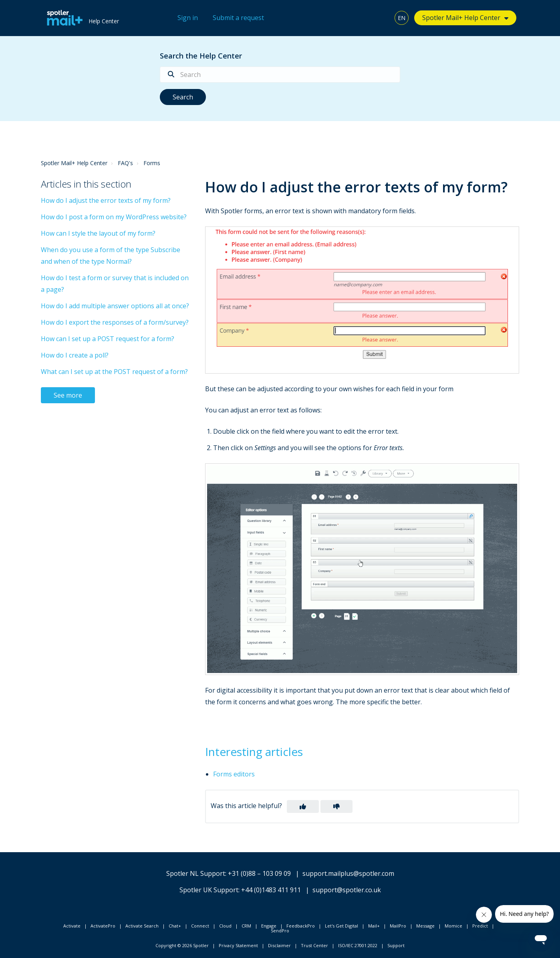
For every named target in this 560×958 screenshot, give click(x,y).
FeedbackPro (301, 926)
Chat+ (175, 926)
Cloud (225, 926)
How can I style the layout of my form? (98, 233)
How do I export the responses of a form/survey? (115, 322)
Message (425, 926)
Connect (200, 926)
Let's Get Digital (341, 926)
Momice (453, 926)
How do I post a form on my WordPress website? (114, 217)
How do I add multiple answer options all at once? (115, 306)
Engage (269, 926)
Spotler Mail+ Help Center (461, 18)
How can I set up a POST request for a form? (108, 339)
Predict (480, 926)
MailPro (398, 926)
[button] (303, 806)
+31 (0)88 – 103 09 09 (259, 873)
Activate (72, 926)
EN (402, 18)
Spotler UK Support (209, 890)
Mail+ (374, 926)
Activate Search (142, 926)
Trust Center (314, 945)
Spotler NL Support (196, 873)
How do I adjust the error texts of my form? (106, 200)
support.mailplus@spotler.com (348, 873)
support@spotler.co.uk (347, 890)
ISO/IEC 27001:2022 (358, 945)
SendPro (280, 931)
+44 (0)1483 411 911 (271, 890)
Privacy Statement (238, 945)
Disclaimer (279, 945)
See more (68, 395)
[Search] (280, 75)
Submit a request (238, 18)
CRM (246, 926)
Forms (152, 163)
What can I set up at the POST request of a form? (114, 372)
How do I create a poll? (75, 355)
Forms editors (234, 774)
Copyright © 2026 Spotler (182, 945)
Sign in (188, 18)
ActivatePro (103, 926)
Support (396, 945)
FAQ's (125, 163)
